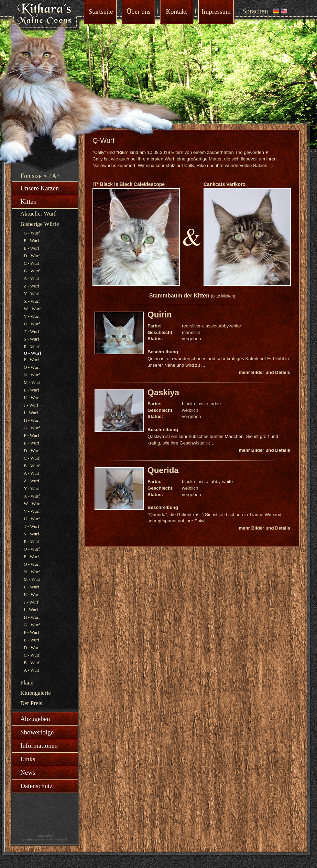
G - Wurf (32, 233)
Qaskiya (163, 392)
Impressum (216, 12)
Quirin (160, 315)
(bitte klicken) (223, 296)
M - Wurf (32, 382)
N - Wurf (32, 375)
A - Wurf (32, 278)
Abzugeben (35, 719)
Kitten (29, 202)
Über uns (138, 12)
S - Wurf (31, 339)
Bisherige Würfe (40, 224)
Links (28, 759)
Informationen (39, 746)
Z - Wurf (31, 286)
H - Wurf (32, 420)
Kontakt (176, 12)
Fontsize (31, 176)
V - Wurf (32, 316)
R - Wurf (32, 347)
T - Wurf (31, 331)
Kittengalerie (36, 693)
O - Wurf (32, 367)
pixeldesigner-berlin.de (38, 839)
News (28, 772)
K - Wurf (32, 398)
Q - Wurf (32, 549)
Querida (163, 470)
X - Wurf (32, 301)
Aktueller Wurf (38, 214)
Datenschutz (36, 786)
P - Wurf (31, 360)
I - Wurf (31, 413)
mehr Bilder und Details (264, 372)
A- (46, 176)
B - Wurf (32, 271)
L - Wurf (31, 390)
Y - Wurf (32, 294)
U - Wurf (32, 324)
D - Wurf (32, 256)
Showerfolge (37, 732)
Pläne (27, 683)
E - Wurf (31, 248)
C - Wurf (32, 263)
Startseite (101, 12)
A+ (56, 176)
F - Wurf (31, 240)
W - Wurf (32, 309)
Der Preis (31, 703)
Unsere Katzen (40, 188)
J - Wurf (31, 405)
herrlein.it (61, 839)
